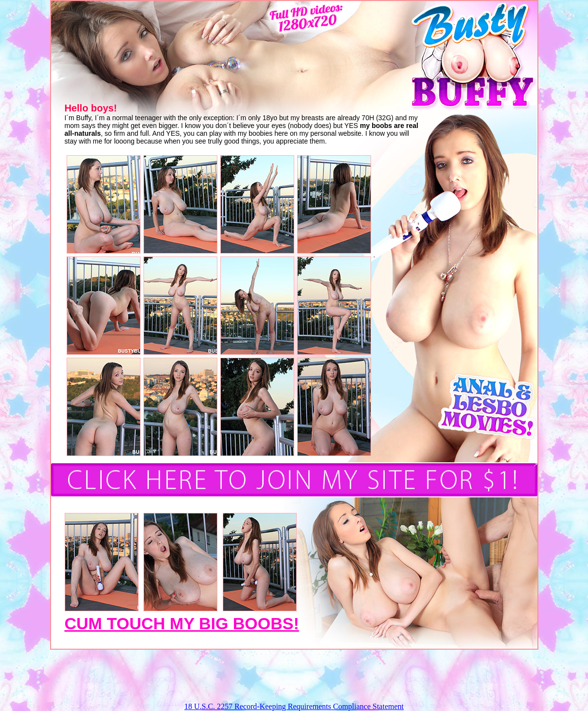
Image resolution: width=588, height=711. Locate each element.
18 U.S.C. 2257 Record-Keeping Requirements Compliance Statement (294, 706)
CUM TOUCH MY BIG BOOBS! (182, 623)
